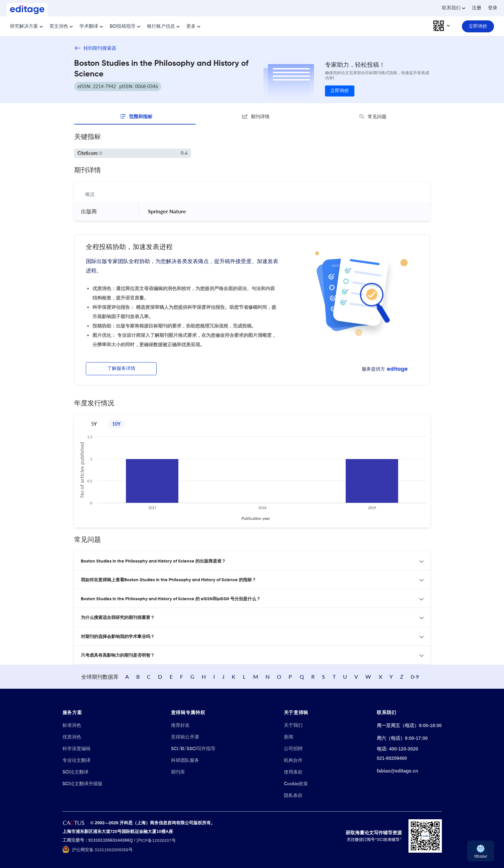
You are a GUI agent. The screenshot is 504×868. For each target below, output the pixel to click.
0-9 (415, 677)
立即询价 (340, 91)
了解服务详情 (121, 369)
